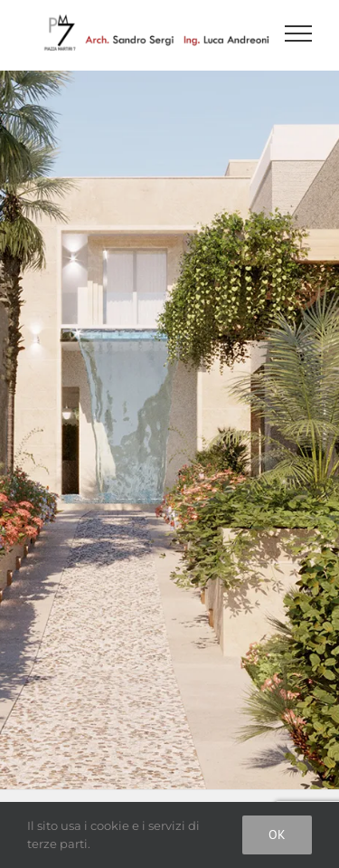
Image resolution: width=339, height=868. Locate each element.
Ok (277, 835)
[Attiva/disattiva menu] (299, 33)
